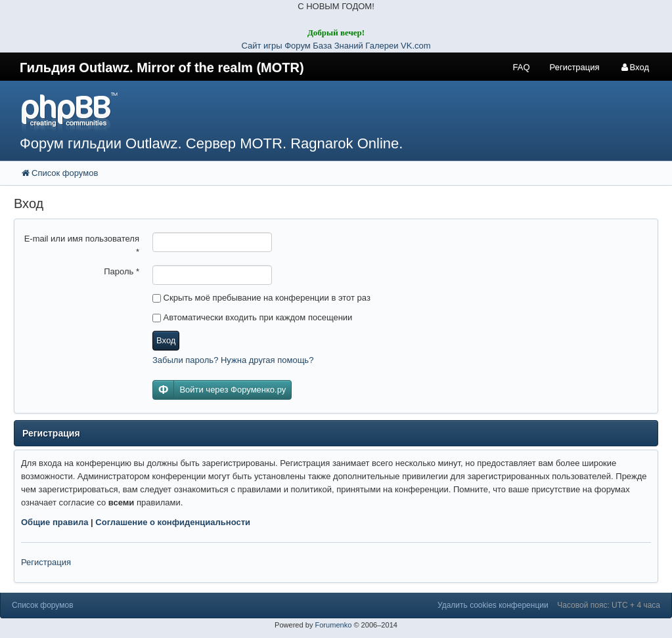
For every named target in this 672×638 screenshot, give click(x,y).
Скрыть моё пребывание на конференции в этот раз (261, 298)
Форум (299, 46)
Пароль (122, 271)
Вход (166, 340)
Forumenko (333, 625)
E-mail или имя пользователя (82, 245)
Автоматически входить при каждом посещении (252, 317)
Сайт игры (261, 46)
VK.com (416, 46)
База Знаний (338, 46)
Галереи (382, 46)
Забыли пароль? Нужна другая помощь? (233, 360)
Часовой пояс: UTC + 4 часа (609, 605)
